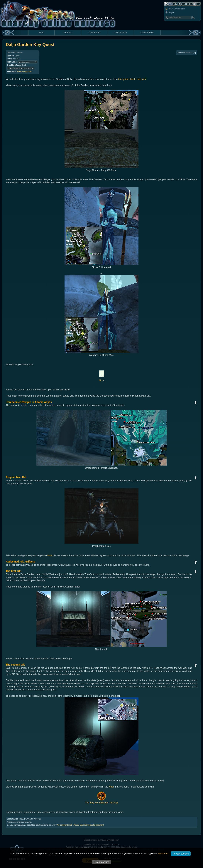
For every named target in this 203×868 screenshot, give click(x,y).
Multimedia (94, 32)
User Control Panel (175, 9)
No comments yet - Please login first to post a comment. (81, 825)
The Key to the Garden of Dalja (101, 801)
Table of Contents (187, 53)
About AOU (121, 32)
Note (50, 555)
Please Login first (24, 72)
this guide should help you (132, 79)
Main (41, 32)
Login (169, 13)
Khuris (86, 847)
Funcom (115, 844)
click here (163, 853)
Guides (68, 32)
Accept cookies (181, 854)
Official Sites (147, 32)
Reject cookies (102, 862)
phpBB (100, 847)
